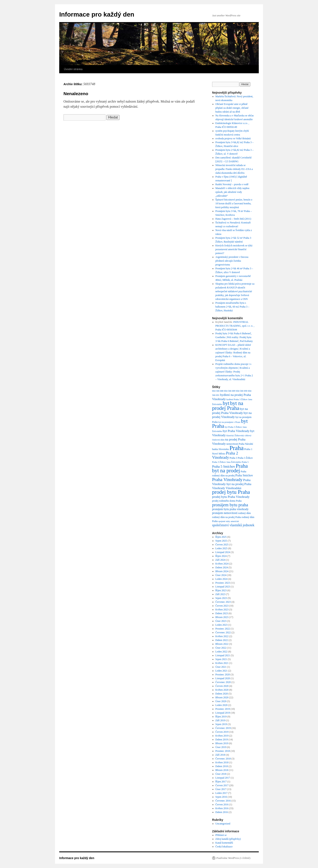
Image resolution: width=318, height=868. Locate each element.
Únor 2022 (221, 648)
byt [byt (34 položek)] (226, 403)
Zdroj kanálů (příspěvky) (228, 839)
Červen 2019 (222, 732)
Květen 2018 (222, 762)
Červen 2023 (222, 606)
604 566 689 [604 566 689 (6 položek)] (230, 391)
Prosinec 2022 (223, 629)
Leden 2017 (222, 793)
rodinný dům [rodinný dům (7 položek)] (244, 513)
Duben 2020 (222, 694)
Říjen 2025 (221, 537)
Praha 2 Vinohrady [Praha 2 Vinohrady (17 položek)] (225, 455)
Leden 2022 (222, 652)
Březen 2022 (222, 644)
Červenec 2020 (223, 682)
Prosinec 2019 (223, 709)
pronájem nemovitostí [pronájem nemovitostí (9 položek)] (225, 513)
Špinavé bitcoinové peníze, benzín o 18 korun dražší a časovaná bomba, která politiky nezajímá (234, 203)
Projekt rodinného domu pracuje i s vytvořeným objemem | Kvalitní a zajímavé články (233, 368)
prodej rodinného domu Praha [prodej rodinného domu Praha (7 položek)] (227, 501)
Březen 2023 (222, 617)
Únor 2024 (221, 575)
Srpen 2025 (221, 541)
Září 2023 (220, 594)
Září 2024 (220, 560)
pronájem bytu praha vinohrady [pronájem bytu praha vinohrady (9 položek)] (230, 509)
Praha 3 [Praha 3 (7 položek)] (233, 458)
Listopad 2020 (223, 678)
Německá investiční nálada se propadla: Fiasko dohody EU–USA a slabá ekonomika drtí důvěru (234, 169)
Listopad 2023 (223, 587)
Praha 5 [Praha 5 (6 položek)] (245, 462)
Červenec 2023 (223, 602)
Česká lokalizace (224, 847)
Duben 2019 (222, 740)
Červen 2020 (222, 686)
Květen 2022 (222, 636)
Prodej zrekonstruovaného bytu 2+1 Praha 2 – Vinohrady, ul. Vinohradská (234, 375)
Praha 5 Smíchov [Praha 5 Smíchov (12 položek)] (224, 466)
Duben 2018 (222, 766)
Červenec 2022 (223, 632)
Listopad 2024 (223, 552)
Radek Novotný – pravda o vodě (232, 184)
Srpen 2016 (221, 797)
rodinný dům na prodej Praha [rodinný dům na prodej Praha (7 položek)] (227, 517)
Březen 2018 (222, 770)
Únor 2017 (221, 789)
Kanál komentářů (224, 843)
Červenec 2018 (223, 759)
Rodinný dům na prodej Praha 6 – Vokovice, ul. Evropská (233, 356)
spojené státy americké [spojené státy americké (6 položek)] (229, 521)
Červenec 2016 (223, 801)
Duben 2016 (222, 812)
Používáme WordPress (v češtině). (234, 858)
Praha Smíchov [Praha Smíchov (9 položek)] (244, 475)
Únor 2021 (221, 667)
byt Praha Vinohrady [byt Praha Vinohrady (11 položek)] (236, 431)
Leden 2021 (222, 671)
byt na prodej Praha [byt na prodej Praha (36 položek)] (228, 406)
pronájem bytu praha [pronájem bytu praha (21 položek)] (230, 505)
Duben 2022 (222, 640)
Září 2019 (220, 720)
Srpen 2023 (221, 598)
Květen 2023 (222, 610)
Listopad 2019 (223, 713)
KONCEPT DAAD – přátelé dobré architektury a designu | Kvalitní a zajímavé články (233, 349)
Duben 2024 (222, 567)
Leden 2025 (222, 548)
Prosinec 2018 (223, 751)
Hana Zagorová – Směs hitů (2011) (233, 219)
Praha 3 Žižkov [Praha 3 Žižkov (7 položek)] (245, 458)
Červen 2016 (222, 804)
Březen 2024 (222, 571)
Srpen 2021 (221, 659)
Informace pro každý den (97, 14)
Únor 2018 (221, 774)
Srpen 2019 (221, 724)
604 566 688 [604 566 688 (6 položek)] (218, 391)
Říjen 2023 (221, 590)
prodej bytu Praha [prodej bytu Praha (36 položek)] (231, 492)
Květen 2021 (222, 663)
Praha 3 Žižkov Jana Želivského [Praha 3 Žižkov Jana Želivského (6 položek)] (227, 462)
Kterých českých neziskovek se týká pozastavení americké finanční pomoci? (234, 249)
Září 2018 (220, 755)
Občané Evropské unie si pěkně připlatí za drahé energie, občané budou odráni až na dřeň (232, 108)
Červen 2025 (222, 545)
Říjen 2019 (221, 717)
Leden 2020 (222, 705)
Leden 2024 (222, 579)
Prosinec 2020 (223, 675)
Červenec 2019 (223, 728)
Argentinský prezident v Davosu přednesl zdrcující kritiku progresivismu (232, 261)
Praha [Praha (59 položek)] (237, 448)
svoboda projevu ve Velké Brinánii (233, 138)
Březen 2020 (222, 697)
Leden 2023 (222, 625)
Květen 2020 (222, 690)
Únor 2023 (221, 621)
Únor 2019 (221, 747)
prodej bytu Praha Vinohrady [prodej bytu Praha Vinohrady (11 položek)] (231, 497)
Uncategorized (223, 824)
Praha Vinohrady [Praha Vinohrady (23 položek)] (227, 480)
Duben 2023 (222, 613)
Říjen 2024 (221, 556)
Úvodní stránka (73, 69)
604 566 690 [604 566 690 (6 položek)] (242, 391)
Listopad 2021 (223, 655)
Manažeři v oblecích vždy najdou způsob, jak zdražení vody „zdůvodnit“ (232, 192)
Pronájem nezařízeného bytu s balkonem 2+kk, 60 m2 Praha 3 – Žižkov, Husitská (232, 307)
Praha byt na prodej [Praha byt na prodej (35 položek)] (230, 468)
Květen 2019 (222, 736)
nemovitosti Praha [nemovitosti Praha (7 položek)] (235, 444)
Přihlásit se (221, 835)
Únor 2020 (221, 701)
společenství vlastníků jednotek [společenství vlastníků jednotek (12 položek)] (233, 525)
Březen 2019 (222, 743)
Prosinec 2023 (223, 583)
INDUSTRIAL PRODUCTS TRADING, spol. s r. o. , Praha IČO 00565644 (235, 326)
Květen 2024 (222, 564)
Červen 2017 (222, 785)
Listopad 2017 (223, 778)
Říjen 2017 (221, 782)
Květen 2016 (222, 808)
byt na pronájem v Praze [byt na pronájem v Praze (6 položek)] (229, 422)
